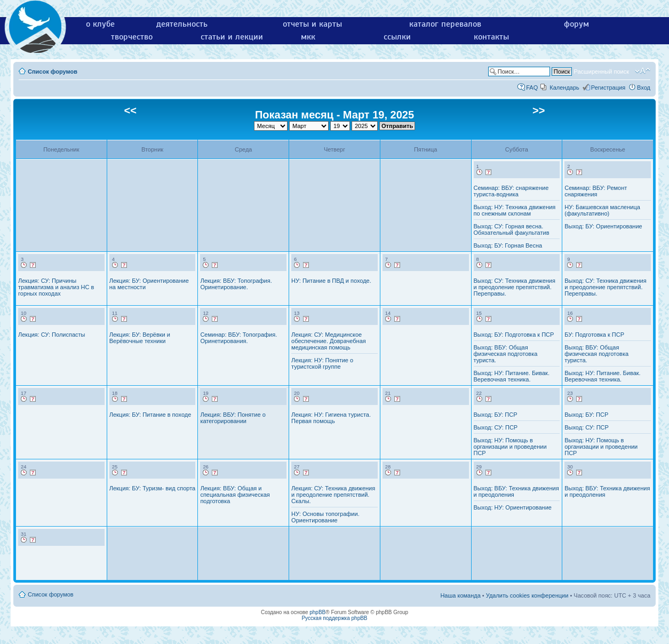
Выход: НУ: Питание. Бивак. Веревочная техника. (512, 376)
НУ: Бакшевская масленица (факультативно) (602, 210)
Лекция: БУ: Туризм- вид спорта (153, 488)
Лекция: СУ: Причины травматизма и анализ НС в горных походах (56, 287)
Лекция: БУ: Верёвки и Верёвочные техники (140, 338)
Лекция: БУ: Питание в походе (150, 415)
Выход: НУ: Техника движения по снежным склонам (515, 210)
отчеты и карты (312, 24)
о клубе (100, 24)
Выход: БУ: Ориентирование (603, 226)
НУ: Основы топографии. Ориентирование (325, 517)
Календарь (564, 88)
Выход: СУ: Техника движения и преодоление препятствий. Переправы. (515, 287)
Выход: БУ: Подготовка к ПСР (514, 335)
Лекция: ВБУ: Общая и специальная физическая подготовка (235, 495)
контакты (491, 37)
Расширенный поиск (601, 71)
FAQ (532, 88)
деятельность (182, 24)
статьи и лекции (232, 37)
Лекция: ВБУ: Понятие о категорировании (233, 418)
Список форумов (53, 71)
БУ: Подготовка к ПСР (594, 335)
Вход (644, 88)
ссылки (397, 37)
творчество (132, 37)
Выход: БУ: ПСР (496, 415)
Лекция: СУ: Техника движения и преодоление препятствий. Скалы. (333, 495)
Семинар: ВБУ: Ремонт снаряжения (596, 191)
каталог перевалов (445, 24)
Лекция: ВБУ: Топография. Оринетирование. (236, 284)
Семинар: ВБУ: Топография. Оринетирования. (238, 338)
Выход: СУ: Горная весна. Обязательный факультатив (512, 229)
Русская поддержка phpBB (334, 618)
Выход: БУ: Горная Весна (508, 245)
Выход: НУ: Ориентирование (513, 507)
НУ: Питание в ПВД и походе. (331, 281)
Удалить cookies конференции (527, 595)
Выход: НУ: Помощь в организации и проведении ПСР (510, 447)
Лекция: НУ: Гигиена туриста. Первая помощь (331, 418)
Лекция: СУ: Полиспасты (51, 335)
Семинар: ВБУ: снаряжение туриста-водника (511, 191)
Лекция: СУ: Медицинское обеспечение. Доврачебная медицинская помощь (329, 341)
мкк (308, 37)
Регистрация (608, 88)
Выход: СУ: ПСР (496, 427)
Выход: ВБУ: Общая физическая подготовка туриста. (506, 354)
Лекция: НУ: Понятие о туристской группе (322, 363)
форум (576, 24)
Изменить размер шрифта (643, 71)
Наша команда (460, 595)
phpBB (317, 612)
